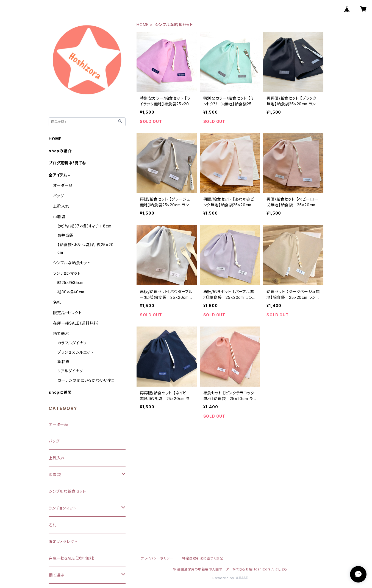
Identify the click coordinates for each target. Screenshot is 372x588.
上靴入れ (61, 206)
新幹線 (63, 361)
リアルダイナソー (72, 371)
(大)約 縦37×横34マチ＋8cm (84, 226)
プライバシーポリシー (157, 558)
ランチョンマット (67, 273)
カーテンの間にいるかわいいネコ (86, 380)
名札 (57, 302)
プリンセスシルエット (75, 352)
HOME (143, 25)
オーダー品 (63, 185)
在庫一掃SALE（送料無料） (76, 323)
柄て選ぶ (61, 334)
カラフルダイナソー (74, 343)
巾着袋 (59, 217)
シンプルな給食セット (72, 263)
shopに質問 (60, 392)
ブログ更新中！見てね (67, 163)
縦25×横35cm (70, 282)
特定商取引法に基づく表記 (203, 558)
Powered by (230, 578)
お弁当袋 (65, 235)
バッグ (58, 196)
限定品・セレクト (67, 313)
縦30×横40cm (71, 292)
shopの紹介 (60, 151)
